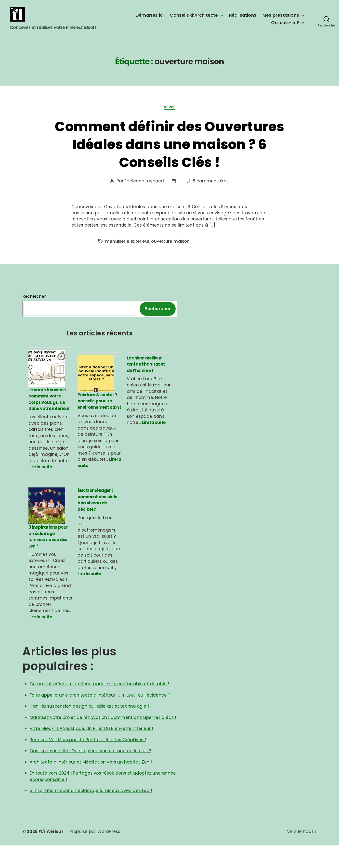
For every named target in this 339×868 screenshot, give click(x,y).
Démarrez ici (150, 19)
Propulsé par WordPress (95, 854)
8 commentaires (211, 189)
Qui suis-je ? (285, 26)
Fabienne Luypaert (144, 189)
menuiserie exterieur (127, 249)
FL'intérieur (51, 854)
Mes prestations (281, 19)
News (169, 115)
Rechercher (34, 304)
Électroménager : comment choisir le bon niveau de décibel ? (97, 515)
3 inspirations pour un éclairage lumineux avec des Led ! (48, 559)
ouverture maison (170, 249)
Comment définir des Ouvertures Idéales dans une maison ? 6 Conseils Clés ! (169, 151)
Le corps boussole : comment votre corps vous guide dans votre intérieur (49, 414)
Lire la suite (40, 482)
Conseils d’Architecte (194, 19)
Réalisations (243, 19)
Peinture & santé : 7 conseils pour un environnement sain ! (99, 416)
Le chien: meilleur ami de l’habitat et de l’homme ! (146, 372)
